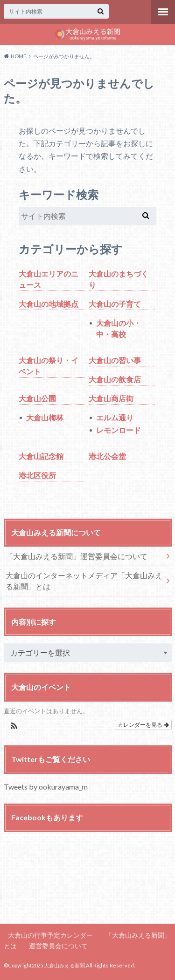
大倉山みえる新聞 (64, 965)
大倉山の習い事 (115, 360)
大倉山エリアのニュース (49, 279)
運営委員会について (58, 946)
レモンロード (119, 430)
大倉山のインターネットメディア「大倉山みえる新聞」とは (84, 581)
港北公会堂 (107, 456)
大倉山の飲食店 (115, 379)
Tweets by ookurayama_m (46, 787)
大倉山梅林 (45, 417)
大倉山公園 (37, 398)
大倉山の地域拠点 (49, 304)
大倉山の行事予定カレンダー (50, 935)
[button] (14, 727)
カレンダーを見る (143, 725)
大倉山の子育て (115, 304)
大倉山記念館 (41, 456)
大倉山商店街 (111, 398)
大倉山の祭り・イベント (49, 366)
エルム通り (115, 417)
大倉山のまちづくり (119, 279)
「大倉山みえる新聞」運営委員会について (77, 556)
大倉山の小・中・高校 (119, 328)
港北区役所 (37, 475)
